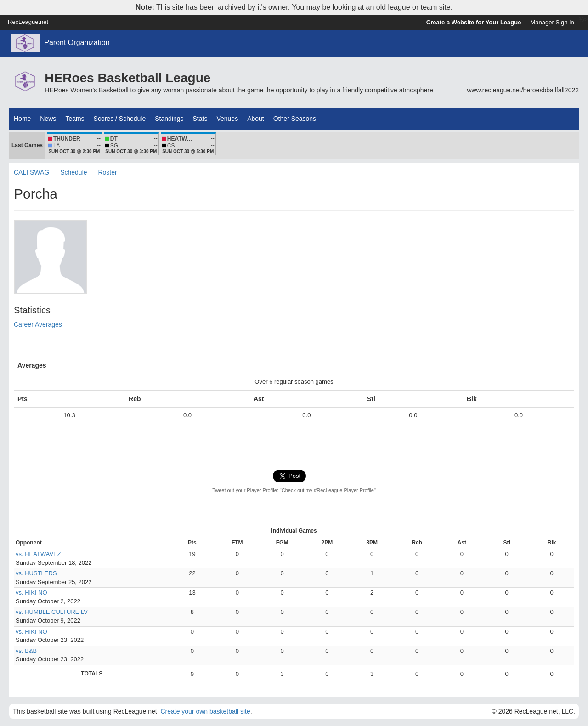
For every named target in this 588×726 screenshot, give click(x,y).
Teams (75, 119)
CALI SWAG (31, 172)
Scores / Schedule (120, 119)
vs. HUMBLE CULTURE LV (52, 612)
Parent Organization (77, 43)
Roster (107, 172)
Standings (169, 119)
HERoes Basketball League (127, 78)
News (48, 119)
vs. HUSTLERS (36, 573)
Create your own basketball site (205, 711)
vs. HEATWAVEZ (38, 554)
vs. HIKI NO (31, 593)
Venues (227, 119)
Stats (200, 119)
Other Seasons (295, 119)
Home (22, 119)
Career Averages (38, 324)
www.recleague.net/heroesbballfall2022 (523, 90)
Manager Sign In (552, 22)
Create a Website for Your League (474, 22)
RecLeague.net (28, 22)
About (256, 119)
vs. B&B (26, 651)
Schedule (73, 172)
